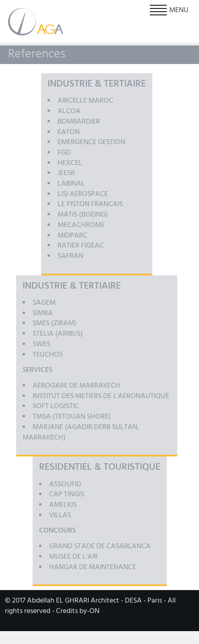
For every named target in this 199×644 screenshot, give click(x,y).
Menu (169, 10)
